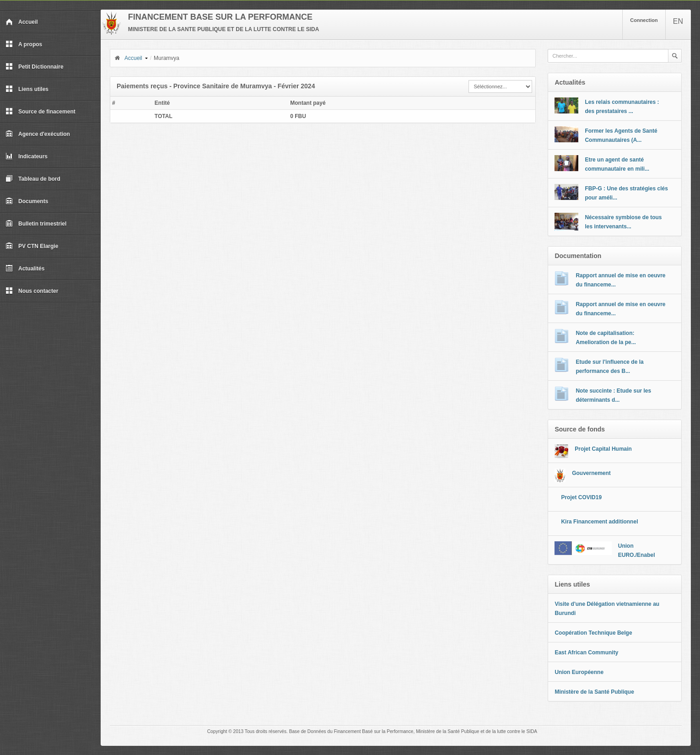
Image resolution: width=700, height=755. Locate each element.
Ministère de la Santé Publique (594, 692)
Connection (644, 20)
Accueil (22, 22)
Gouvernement (591, 473)
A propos (24, 44)
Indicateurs (27, 156)
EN (678, 21)
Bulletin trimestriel (36, 224)
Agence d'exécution (38, 134)
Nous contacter (32, 291)
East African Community (586, 653)
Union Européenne (579, 672)
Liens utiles (27, 89)
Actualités (25, 269)
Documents (27, 201)
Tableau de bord (33, 179)
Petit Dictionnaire (35, 67)
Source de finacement (40, 112)
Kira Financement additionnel (599, 522)
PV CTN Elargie (32, 246)
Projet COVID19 (581, 497)
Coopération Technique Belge (593, 633)
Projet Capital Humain (603, 449)
